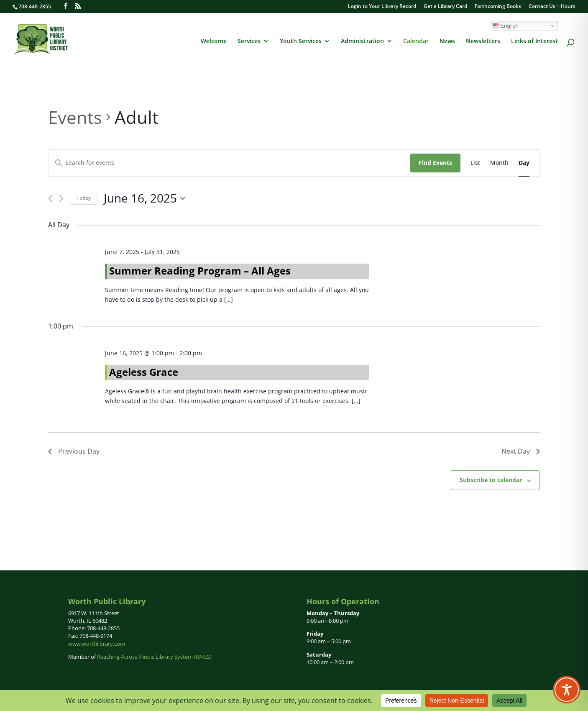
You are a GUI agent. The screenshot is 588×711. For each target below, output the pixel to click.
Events (75, 117)
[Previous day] (50, 199)
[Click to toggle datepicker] (144, 198)
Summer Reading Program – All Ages (200, 271)
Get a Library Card (445, 7)
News (447, 41)
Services (249, 41)
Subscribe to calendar (491, 480)
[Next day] (61, 199)
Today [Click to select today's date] (84, 198)
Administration (362, 41)
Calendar (416, 41)
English (505, 26)
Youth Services (301, 41)
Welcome (214, 41)
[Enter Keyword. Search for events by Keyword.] (229, 163)
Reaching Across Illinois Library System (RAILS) (154, 657)
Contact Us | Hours (552, 7)
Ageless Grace (144, 372)
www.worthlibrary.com (97, 644)
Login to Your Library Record (382, 7)
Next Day (521, 451)
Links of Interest (534, 41)
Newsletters (483, 41)
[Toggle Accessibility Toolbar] (567, 690)
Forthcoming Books (498, 7)
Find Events (435, 163)
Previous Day (74, 451)
